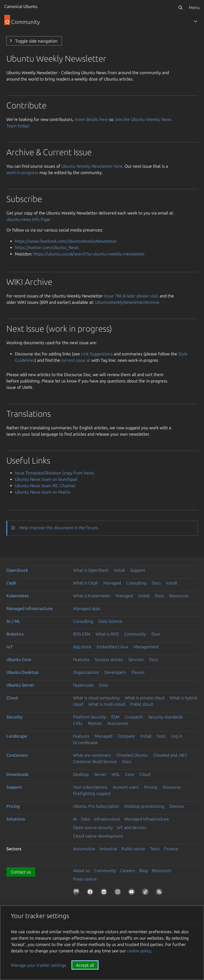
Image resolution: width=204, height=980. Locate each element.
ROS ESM (82, 634)
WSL (116, 774)
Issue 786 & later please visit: (131, 296)
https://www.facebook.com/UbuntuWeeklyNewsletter (66, 241)
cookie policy (139, 951)
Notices (95, 723)
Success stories (109, 659)
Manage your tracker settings (39, 965)
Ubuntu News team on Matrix (43, 492)
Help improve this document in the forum (59, 528)
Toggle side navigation (36, 41)
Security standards (165, 717)
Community (135, 634)
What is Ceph (86, 583)
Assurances (118, 723)
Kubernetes (18, 596)
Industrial (108, 849)
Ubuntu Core (19, 659)
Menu (194, 7)
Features (81, 659)
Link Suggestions (97, 354)
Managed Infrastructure (147, 819)
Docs (156, 583)
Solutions (16, 819)
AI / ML (13, 621)
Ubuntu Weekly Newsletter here (92, 166)
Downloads (17, 774)
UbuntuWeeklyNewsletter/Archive (127, 302)
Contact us (21, 872)
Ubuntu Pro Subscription (96, 806)
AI (75, 819)
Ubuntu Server (20, 685)
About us (81, 870)
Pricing (151, 787)
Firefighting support (92, 793)
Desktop (81, 774)
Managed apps (87, 608)
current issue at (76, 360)
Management (146, 647)
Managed (112, 583)
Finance (171, 849)
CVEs (78, 723)
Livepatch (134, 717)
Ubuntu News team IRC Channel (45, 486)
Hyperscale (83, 685)
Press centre (85, 879)
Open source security (93, 827)
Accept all (85, 965)
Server (100, 774)
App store (82, 647)
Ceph (11, 583)
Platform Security (90, 717)
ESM (115, 717)
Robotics (15, 634)
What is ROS (107, 634)
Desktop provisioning (144, 806)
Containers (17, 755)
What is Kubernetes (92, 596)
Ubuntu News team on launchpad (46, 479)
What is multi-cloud (107, 704)
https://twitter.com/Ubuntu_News (47, 247)
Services (136, 659)
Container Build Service (95, 762)
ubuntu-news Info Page (28, 219)
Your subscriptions (90, 787)
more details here (91, 119)
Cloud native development (98, 836)
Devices (177, 806)
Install (119, 570)
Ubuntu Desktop (22, 672)
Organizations (86, 672)
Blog (143, 870)
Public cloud (141, 704)
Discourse (172, 787)
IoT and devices (132, 827)
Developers (115, 672)
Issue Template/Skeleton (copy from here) (54, 473)
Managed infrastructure (29, 608)
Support (138, 570)
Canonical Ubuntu (21, 6)
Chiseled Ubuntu (132, 755)
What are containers (92, 755)
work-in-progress (22, 173)
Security (14, 717)
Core (130, 774)
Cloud (12, 698)
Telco (155, 849)
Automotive (84, 849)
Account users (126, 787)
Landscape (17, 736)
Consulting (136, 583)
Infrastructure (107, 819)
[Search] (180, 7)
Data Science (110, 621)
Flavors (138, 672)
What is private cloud (145, 698)
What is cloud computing (96, 698)
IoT (10, 647)
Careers (128, 870)
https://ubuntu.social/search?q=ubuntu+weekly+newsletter (89, 254)
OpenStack (17, 570)
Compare (126, 736)
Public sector (133, 849)
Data (85, 819)
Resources (179, 596)
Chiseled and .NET (170, 755)
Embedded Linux (112, 647)
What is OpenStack (91, 570)
